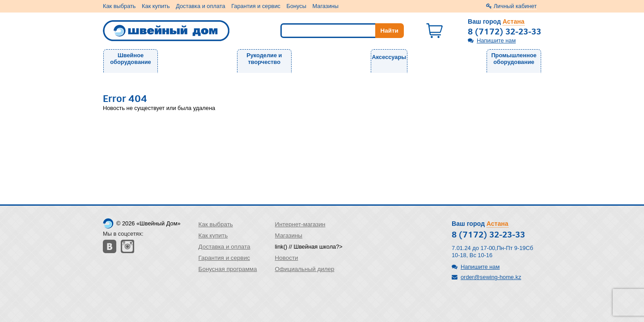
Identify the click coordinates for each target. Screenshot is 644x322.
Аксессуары (389, 57)
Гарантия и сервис (256, 6)
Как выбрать (119, 6)
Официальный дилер (305, 269)
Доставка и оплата (200, 6)
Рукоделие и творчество (264, 59)
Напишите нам (496, 40)
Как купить (156, 6)
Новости (287, 258)
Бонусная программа (228, 269)
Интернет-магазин (300, 224)
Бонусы (297, 6)
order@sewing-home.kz (491, 277)
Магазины (326, 6)
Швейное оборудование (130, 59)
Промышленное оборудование (514, 59)
